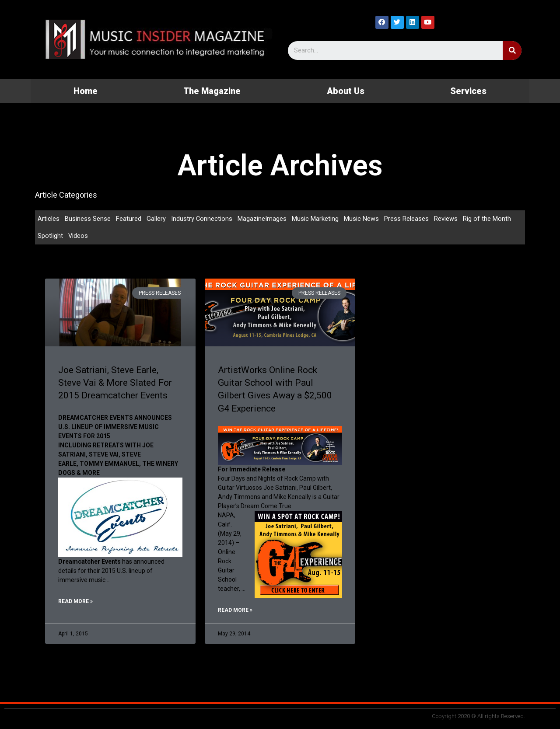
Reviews (446, 219)
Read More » (75, 602)
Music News (362, 219)
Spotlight (50, 236)
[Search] (512, 51)
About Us (346, 91)
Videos (78, 236)
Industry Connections (202, 219)
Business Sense (88, 219)
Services (468, 91)
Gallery (156, 219)
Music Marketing (316, 219)
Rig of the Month (487, 219)
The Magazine (212, 91)
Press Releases (407, 219)
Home (86, 91)
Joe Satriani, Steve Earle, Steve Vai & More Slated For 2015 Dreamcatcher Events (115, 383)
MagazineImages (262, 219)
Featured (129, 219)
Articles (49, 219)
